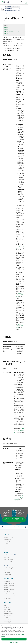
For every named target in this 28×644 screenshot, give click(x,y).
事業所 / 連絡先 (7, 622)
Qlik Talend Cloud (8, 560)
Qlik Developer (8, 540)
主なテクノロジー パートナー (11, 594)
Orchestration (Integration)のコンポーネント (15, 10)
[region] (14, 634)
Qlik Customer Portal (9, 546)
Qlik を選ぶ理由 (8, 581)
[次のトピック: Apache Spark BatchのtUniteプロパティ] (21, 527)
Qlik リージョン (8, 598)
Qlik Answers (7, 570)
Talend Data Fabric (9, 562)
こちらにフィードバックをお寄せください (14, 520)
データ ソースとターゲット (10, 596)
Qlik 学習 (6, 544)
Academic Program (9, 614)
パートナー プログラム (9, 616)
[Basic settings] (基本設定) (20, 295)
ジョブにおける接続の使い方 (19, 497)
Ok (14, 639)
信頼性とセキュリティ (9, 583)
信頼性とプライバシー (9, 585)
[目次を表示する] (3, 7)
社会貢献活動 (7, 609)
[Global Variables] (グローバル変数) (13, 31)
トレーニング (7, 542)
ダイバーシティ (7, 611)
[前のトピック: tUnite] (7, 527)
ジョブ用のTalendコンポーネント (12, 7)
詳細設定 (6, 29)
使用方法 (6, 33)
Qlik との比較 (7, 592)
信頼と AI (6, 588)
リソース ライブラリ (9, 548)
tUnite (6, 14)
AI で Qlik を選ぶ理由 (9, 590)
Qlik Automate (7, 574)
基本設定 (6, 27)
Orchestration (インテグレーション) (13, 9)
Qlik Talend (7, 558)
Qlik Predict (7, 572)
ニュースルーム (7, 620)
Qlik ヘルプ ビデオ (8, 538)
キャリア (6, 618)
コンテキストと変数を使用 (19, 430)
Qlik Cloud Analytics (9, 568)
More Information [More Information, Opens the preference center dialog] (14, 642)
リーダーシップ (7, 607)
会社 (5, 605)
